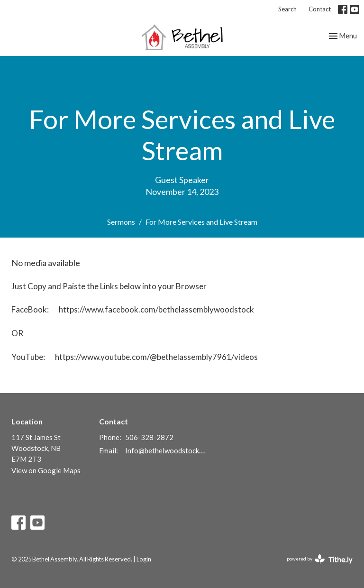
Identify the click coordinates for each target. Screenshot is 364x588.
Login (144, 559)
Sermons (121, 222)
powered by (320, 559)
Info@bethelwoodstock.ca (166, 450)
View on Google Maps (46, 470)
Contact (320, 9)
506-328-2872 (149, 437)
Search (287, 9)
